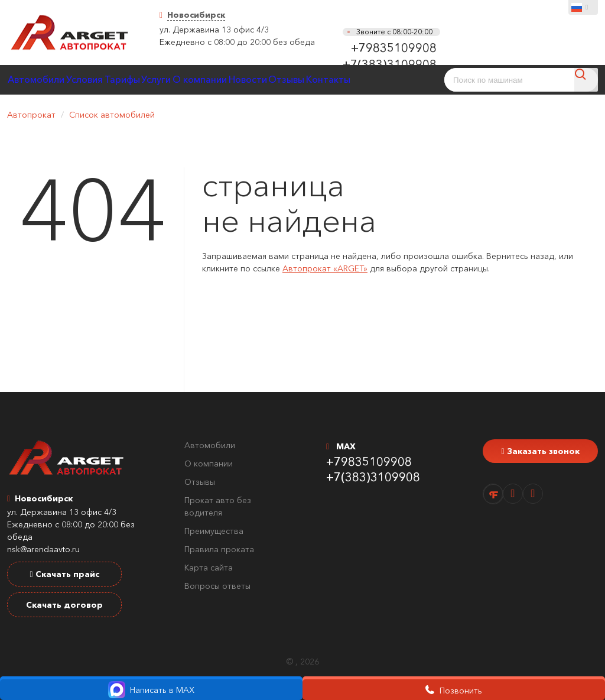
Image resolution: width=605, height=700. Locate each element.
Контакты (412, 80)
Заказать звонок (540, 451)
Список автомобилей (112, 115)
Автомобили (42, 80)
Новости (310, 80)
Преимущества (214, 531)
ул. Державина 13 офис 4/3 (214, 30)
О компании (251, 80)
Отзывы (360, 80)
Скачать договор (64, 605)
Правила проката (219, 549)
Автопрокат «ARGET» (325, 268)
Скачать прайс (64, 574)
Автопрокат (31, 115)
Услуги (196, 80)
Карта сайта (209, 568)
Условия (101, 80)
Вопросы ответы (217, 586)
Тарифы (150, 80)
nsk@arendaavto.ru (43, 549)
